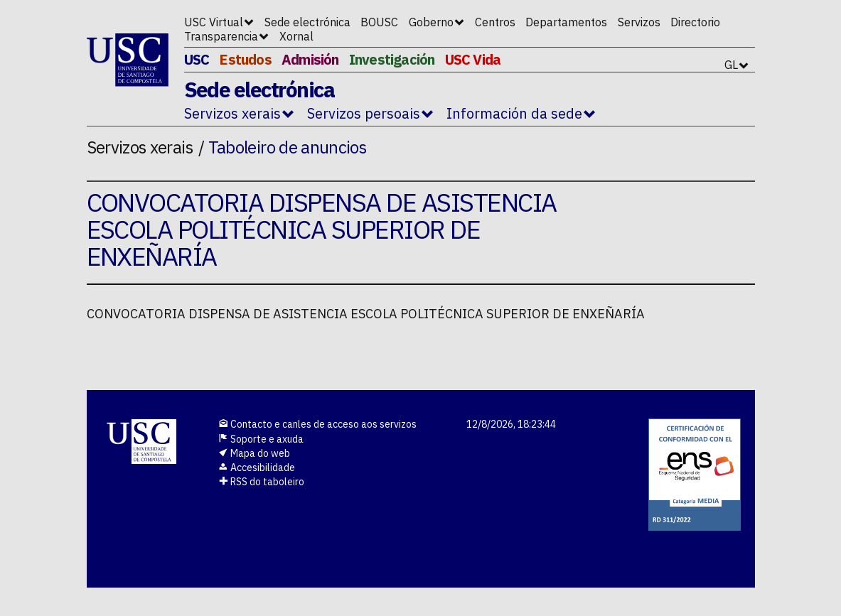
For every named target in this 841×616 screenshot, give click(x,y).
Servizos (639, 22)
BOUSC (379, 22)
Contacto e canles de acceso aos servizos (317, 424)
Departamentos (566, 22)
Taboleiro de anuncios (288, 147)
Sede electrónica (307, 22)
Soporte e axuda (261, 439)
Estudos (245, 59)
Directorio (695, 22)
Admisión (310, 59)
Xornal (296, 36)
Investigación (392, 59)
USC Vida (473, 59)
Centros (495, 22)
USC (197, 59)
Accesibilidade (257, 468)
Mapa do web (254, 453)
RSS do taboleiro (261, 482)
